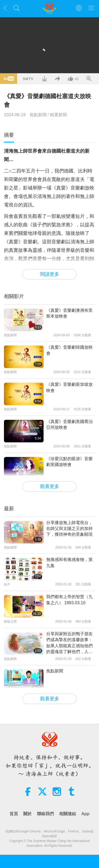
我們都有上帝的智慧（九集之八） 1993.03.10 (69, 600)
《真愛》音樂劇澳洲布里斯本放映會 (69, 313)
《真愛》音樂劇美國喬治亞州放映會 (69, 424)
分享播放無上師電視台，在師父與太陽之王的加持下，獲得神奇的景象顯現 (69, 529)
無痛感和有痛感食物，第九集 (69, 562)
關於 (27, 814)
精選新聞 (58, 115)
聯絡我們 (45, 814)
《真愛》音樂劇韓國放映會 (69, 350)
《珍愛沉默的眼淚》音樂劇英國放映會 (69, 462)
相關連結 (68, 814)
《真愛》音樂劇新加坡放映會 (69, 387)
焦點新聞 (38, 115)
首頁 (14, 814)
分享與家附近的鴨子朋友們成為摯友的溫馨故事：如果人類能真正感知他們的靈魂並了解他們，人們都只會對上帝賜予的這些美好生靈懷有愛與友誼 (69, 643)
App (85, 814)
